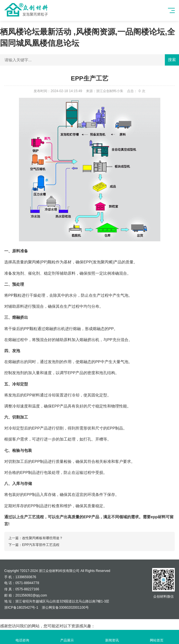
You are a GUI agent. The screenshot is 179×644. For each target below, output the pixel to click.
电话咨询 (22, 637)
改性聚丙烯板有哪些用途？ (42, 538)
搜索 (172, 60)
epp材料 (158, 517)
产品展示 (67, 637)
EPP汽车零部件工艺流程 (41, 545)
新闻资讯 (112, 637)
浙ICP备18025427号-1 (21, 608)
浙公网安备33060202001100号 (65, 608)
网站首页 (157, 637)
